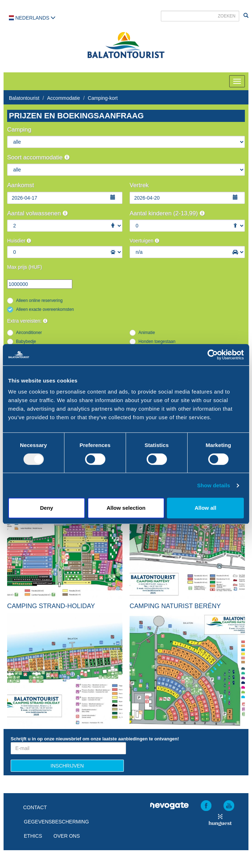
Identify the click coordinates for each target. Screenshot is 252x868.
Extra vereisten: (27, 321)
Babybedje (26, 341)
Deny (46, 508)
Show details (214, 485)
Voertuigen (144, 241)
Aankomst (21, 185)
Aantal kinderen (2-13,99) (167, 213)
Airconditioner (29, 333)
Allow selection (126, 508)
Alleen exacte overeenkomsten (45, 309)
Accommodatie (64, 98)
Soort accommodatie (38, 157)
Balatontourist (24, 98)
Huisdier (19, 241)
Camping (19, 130)
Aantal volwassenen (37, 213)
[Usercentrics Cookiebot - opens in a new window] (213, 355)
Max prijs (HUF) (25, 267)
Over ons (67, 836)
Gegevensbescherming (56, 822)
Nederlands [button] (32, 18)
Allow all (206, 508)
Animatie (147, 333)
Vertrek (139, 185)
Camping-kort (103, 98)
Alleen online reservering (39, 301)
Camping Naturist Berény (175, 606)
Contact (35, 807)
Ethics (33, 836)
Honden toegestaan (157, 341)
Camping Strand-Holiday (51, 606)
